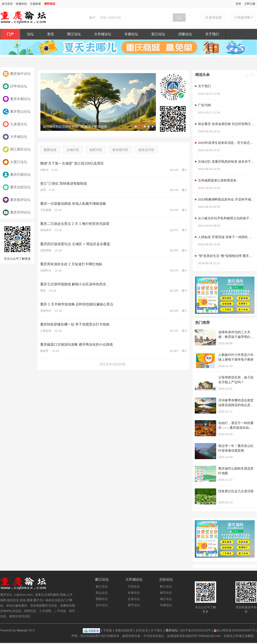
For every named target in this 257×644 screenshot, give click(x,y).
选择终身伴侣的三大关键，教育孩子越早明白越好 (236, 337)
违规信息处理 (124, 630)
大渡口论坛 (15, 162)
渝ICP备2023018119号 (196, 630)
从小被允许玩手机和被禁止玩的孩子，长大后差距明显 (226, 218)
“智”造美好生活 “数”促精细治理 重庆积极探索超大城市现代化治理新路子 (226, 256)
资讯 (50, 34)
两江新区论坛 (17, 149)
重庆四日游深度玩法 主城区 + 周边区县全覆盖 (75, 244)
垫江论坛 (158, 34)
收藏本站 (21, 4)
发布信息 (213, 18)
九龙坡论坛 (15, 124)
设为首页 (7, 4)
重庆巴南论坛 (17, 175)
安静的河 (46, 311)
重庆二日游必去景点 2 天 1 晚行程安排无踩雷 (75, 224)
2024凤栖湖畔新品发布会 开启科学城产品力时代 (226, 199)
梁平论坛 (134, 605)
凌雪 (43, 190)
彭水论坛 (102, 605)
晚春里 (44, 351)
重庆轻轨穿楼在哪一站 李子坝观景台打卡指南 (75, 324)
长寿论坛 (134, 593)
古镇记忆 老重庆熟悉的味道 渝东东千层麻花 (226, 161)
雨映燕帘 (46, 230)
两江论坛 (74, 34)
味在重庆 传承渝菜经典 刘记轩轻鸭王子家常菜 (226, 124)
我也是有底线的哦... (114, 364)
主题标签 (35, 4)
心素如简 (46, 331)
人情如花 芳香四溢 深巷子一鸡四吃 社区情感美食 (226, 237)
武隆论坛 (185, 34)
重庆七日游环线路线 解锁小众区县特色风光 (73, 284)
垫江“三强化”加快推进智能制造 (64, 183)
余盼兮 (44, 170)
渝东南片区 (120, 150)
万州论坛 (134, 587)
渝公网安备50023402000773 (234, 630)
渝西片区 (96, 150)
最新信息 (50, 150)
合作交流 (142, 630)
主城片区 (73, 150)
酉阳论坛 (102, 599)
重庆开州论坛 (17, 212)
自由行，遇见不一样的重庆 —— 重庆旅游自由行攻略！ (236, 428)
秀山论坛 (102, 593)
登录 (238, 4)
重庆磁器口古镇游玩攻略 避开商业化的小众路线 (77, 344)
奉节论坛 (166, 593)
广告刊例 (204, 105)
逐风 (43, 291)
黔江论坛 (102, 587)
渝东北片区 (146, 150)
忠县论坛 (134, 599)
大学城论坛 (103, 34)
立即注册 (250, 4)
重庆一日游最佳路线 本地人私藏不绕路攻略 (73, 204)
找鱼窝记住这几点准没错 (236, 491)
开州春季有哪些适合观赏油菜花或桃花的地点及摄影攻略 (236, 405)
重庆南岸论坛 (17, 200)
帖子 (93, 18)
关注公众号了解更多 (17, 242)
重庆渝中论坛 (17, 74)
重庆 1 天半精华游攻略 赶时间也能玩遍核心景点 (77, 304)
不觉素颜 (46, 210)
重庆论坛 (171, 630)
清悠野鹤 (46, 250)
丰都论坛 (131, 34)
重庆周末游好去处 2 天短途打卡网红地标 (71, 264)
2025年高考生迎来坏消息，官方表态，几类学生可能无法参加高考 (226, 143)
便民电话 (50, 4)
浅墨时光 (46, 270)
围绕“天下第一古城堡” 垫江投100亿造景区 (72, 163)
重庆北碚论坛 (17, 187)
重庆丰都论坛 (17, 99)
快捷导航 (242, 18)
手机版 (108, 630)
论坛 (30, 34)
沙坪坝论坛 (15, 86)
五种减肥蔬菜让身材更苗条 (217, 180)
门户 (10, 34)
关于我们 (212, 34)
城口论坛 (166, 599)
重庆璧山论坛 (17, 112)
